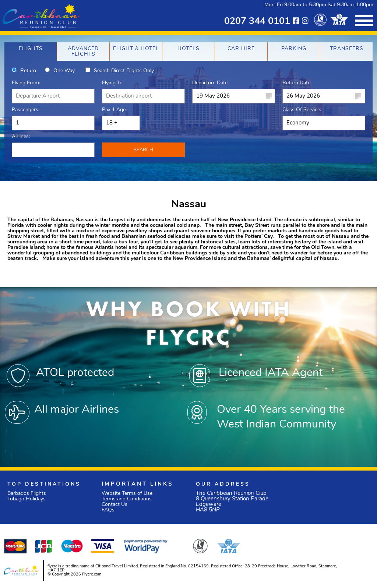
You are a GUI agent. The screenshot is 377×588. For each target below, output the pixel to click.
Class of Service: (302, 110)
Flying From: (26, 83)
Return (28, 71)
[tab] (31, 52)
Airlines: (21, 137)
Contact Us (114, 505)
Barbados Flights (27, 494)
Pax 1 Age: (114, 110)
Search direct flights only (124, 71)
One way (64, 71)
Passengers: (26, 110)
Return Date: (297, 83)
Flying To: (113, 83)
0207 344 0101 (257, 22)
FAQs (108, 510)
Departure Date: (210, 83)
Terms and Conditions (127, 499)
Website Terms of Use (127, 494)
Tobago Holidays (27, 499)
